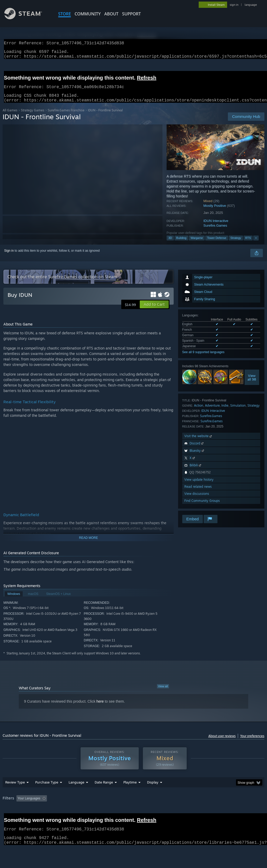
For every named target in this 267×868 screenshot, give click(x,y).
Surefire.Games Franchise (66, 116)
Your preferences (252, 742)
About (111, 14)
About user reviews (222, 742)
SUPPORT (131, 14)
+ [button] (256, 244)
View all (163, 692)
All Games (10, 116)
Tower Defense (217, 244)
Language (76, 796)
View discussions (197, 500)
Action (199, 412)
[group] (133, 815)
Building (181, 244)
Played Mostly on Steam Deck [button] (159, 812)
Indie (225, 412)
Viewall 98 (252, 384)
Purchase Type (47, 796)
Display (153, 796)
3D (170, 244)
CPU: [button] (230, 812)
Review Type (15, 796)
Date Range (104, 796)
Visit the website (199, 442)
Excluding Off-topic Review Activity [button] (82, 812)
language (251, 5)
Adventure (212, 412)
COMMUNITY (88, 14)
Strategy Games (33, 116)
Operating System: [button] (203, 812)
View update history (199, 486)
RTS (248, 244)
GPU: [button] (247, 812)
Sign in (9, 257)
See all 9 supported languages (203, 358)
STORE (65, 14)
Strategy (236, 244)
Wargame (197, 244)
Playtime (130, 796)
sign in (234, 5)
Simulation (238, 412)
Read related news (198, 493)
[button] (154, 311)
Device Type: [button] (13, 819)
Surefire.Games (215, 232)
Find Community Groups (202, 507)
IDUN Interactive (216, 227)
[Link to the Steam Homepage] (27, 18)
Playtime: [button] (122, 812)
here (100, 708)
